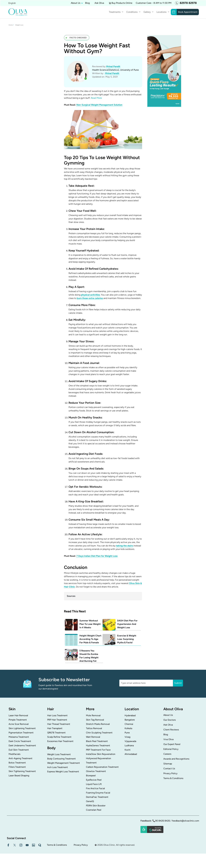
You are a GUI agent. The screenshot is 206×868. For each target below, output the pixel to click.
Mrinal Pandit (113, 66)
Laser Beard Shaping (19, 776)
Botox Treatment (17, 763)
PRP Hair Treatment (57, 720)
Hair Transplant (55, 728)
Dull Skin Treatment (19, 750)
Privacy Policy (170, 773)
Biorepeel (91, 776)
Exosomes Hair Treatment (60, 741)
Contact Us (169, 769)
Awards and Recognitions (176, 759)
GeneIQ (90, 801)
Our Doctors (170, 720)
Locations (161, 12)
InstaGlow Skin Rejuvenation (101, 754)
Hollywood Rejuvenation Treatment (98, 761)
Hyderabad (130, 715)
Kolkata (128, 728)
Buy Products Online (122, 3)
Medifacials (14, 754)
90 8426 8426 (163, 821)
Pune (127, 733)
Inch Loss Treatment (58, 767)
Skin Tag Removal (95, 720)
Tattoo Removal (94, 728)
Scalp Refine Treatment (59, 737)
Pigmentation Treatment (21, 733)
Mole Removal (93, 715)
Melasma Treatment (19, 737)
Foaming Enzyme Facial (98, 793)
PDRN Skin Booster (96, 806)
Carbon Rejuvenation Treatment (102, 767)
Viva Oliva (168, 739)
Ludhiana (129, 745)
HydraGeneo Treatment (98, 745)
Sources (71, 596)
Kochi (128, 750)
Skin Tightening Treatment (22, 771)
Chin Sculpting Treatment (99, 733)
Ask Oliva (99, 3)
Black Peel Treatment (97, 741)
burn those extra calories (90, 298)
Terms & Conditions (173, 778)
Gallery (147, 12)
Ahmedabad (131, 754)
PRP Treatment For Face (98, 750)
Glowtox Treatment (96, 771)
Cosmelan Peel (94, 810)
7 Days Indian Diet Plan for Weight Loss (97, 556)
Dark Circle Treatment (20, 741)
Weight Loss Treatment (59, 754)
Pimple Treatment (18, 720)
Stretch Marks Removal (98, 724)
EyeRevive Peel (94, 780)
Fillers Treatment (17, 767)
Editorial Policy (171, 749)
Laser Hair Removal (18, 715)
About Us (168, 715)
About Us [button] (76, 3)
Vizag (127, 737)
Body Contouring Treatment (61, 759)
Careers (167, 754)
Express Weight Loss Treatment (63, 772)
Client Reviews (171, 730)
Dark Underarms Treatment (22, 745)
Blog (87, 3)
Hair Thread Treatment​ (59, 724)
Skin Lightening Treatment (22, 728)
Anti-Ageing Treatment (20, 758)
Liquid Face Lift (94, 784)
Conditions (132, 12)
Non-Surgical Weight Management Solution (99, 105)
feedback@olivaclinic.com (186, 821)
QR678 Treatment (56, 733)
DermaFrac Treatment (97, 797)
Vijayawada (130, 741)
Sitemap (168, 764)
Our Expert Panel (172, 744)
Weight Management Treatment (64, 763)
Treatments (115, 12)
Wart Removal (93, 737)
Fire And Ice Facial (95, 788)
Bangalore (130, 720)
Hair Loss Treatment (57, 715)
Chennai (129, 724)
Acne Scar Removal (19, 724)
